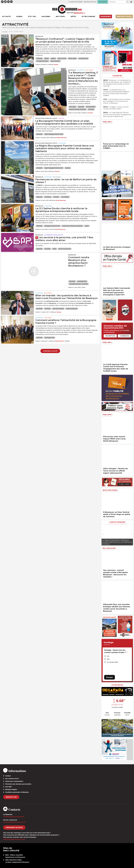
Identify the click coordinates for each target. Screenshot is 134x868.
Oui (108, 656)
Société (61, 118)
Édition (70, 13)
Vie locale (57, 177)
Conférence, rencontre (53, 235)
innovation (47, 249)
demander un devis (14, 827)
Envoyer (110, 677)
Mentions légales (11, 789)
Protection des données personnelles (18, 784)
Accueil (5, 32)
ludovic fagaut (72, 58)
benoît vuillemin (91, 107)
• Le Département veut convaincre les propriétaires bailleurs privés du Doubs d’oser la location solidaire (116, 93)
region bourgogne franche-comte (54, 134)
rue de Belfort (65, 197)
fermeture (56, 197)
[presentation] (103, 534)
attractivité (39, 58)
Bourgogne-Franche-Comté (46, 118)
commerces (48, 197)
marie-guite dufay (49, 338)
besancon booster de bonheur (78, 109)
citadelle (53, 58)
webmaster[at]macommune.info (14, 839)
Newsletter (11, 797)
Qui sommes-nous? (12, 779)
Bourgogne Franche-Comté (52, 226)
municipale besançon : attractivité (79, 284)
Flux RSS (8, 787)
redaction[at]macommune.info (14, 817)
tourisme (68, 168)
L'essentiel (117, 76)
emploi (87, 226)
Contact (8, 776)
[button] (127, 2)
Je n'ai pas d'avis (112, 662)
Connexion (124, 336)
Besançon (39, 36)
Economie (81, 70)
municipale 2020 (82, 281)
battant (47, 58)
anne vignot (73, 107)
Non (108, 659)
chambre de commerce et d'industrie (72, 226)
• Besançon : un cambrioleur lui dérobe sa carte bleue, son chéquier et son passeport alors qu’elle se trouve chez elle (117, 83)
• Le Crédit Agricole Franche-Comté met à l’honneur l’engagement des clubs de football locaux (117, 114)
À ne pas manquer (117, 522)
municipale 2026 (83, 58)
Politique (89, 70)
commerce (48, 309)
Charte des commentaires (14, 781)
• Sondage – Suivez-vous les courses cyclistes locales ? (116, 108)
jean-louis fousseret (58, 309)
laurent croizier (62, 58)
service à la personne (65, 249)
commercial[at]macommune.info (14, 822)
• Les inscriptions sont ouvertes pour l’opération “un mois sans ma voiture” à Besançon (117, 101)
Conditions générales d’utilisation (17, 792)
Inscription (110, 336)
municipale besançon (42, 61)
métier (54, 249)
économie (91, 109)
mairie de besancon (72, 309)
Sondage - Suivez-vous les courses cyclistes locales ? (116, 651)
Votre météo (117, 685)
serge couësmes (55, 61)
